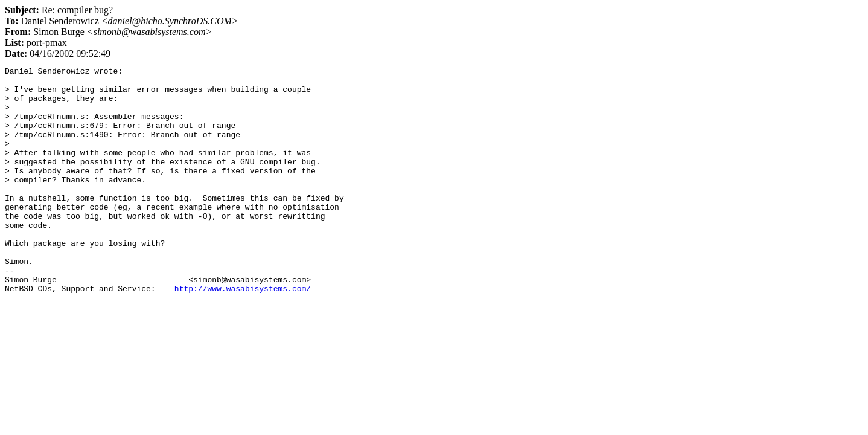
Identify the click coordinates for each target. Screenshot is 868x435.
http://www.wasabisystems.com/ (243, 333)
